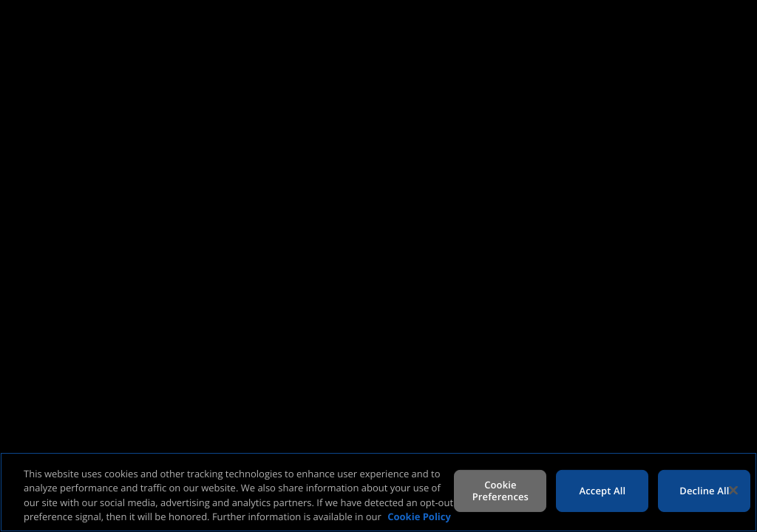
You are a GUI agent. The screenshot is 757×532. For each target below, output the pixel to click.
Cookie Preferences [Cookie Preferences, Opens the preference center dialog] (500, 491)
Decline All (704, 491)
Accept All (603, 491)
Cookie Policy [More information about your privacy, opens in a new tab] (419, 516)
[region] (378, 492)
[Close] (733, 490)
